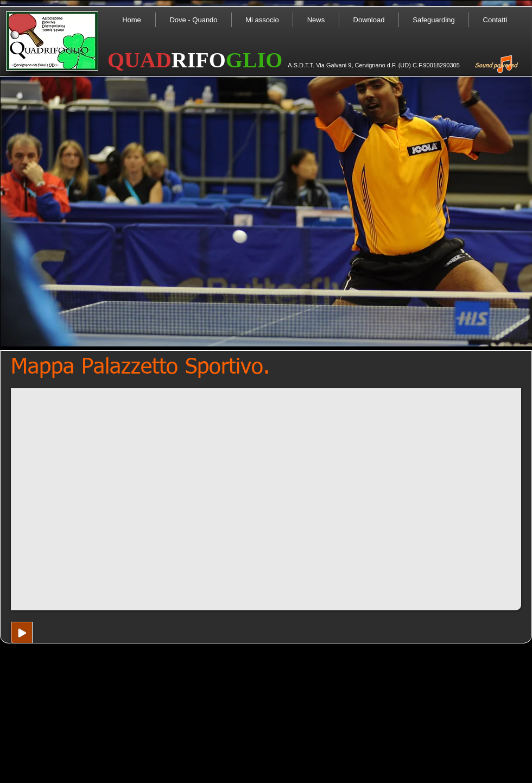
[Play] (22, 633)
